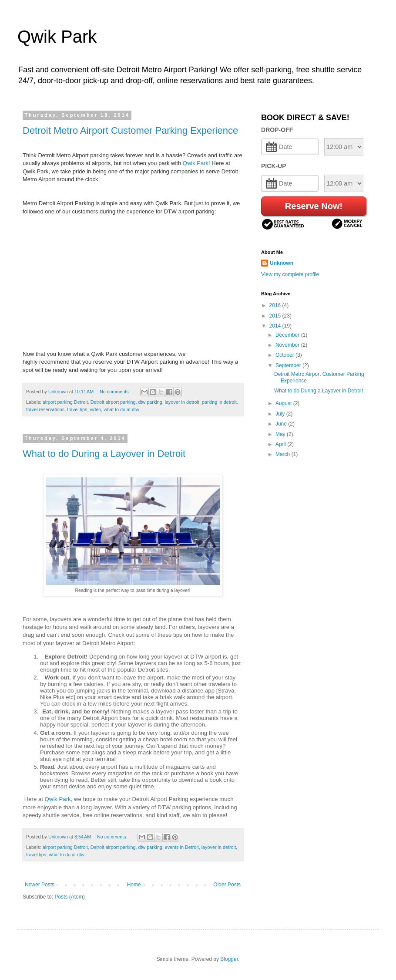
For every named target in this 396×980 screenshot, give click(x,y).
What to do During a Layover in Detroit (104, 454)
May (281, 434)
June (282, 424)
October (285, 355)
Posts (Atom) (69, 897)
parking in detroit (219, 402)
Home (134, 885)
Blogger (229, 959)
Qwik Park (57, 37)
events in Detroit (182, 847)
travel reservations (45, 409)
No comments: (116, 392)
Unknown (282, 263)
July (281, 414)
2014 (276, 326)
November (288, 345)
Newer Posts (40, 885)
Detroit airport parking (113, 402)
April (281, 444)
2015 (276, 316)
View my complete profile (290, 274)
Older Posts (227, 885)
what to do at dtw (121, 409)
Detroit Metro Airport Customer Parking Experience (130, 130)
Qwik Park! (196, 163)
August (284, 403)
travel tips (77, 409)
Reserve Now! (314, 206)
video (95, 409)
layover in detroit (182, 402)
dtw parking (150, 402)
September (289, 365)
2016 (276, 305)
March (284, 454)
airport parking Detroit (65, 402)
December (288, 335)
